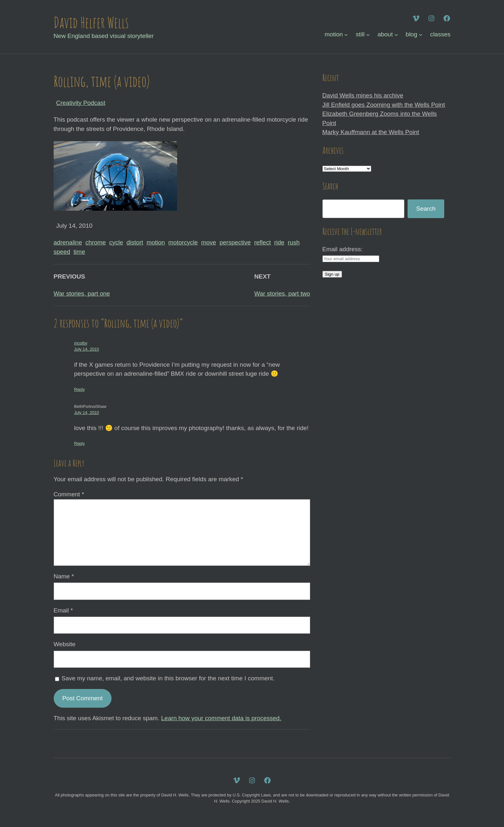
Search (426, 209)
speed (62, 252)
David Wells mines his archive (363, 95)
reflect (263, 242)
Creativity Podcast (81, 103)
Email (63, 610)
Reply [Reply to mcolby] (80, 389)
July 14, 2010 (87, 349)
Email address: (343, 249)
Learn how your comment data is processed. (221, 718)
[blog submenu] (421, 35)
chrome (96, 242)
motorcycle (183, 242)
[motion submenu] (346, 35)
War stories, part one (82, 294)
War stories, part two (282, 294)
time (79, 252)
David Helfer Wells (91, 22)
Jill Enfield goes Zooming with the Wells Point (384, 105)
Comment (69, 494)
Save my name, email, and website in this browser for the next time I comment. (168, 678)
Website (65, 644)
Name (64, 576)
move (209, 242)
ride (279, 242)
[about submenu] (396, 35)
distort (135, 242)
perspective (235, 242)
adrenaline (68, 242)
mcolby (81, 343)
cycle (116, 242)
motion (156, 242)
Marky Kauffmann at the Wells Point (371, 132)
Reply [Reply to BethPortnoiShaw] (80, 443)
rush (294, 242)
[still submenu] (368, 35)
